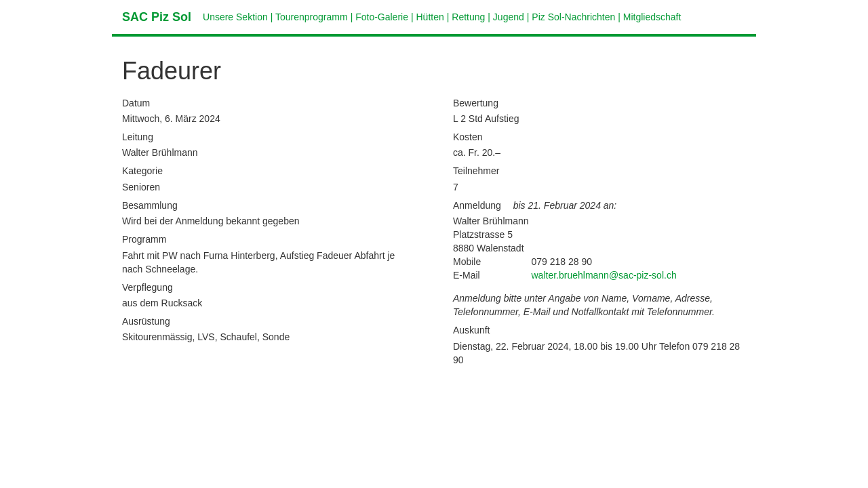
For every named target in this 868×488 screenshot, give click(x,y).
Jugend (509, 17)
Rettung (468, 17)
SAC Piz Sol (157, 17)
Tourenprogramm (312, 17)
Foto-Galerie (382, 17)
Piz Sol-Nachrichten (573, 17)
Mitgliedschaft (652, 17)
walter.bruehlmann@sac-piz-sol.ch (604, 275)
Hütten (430, 17)
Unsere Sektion (235, 17)
